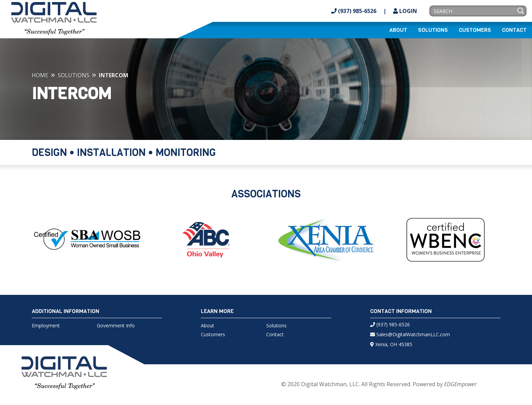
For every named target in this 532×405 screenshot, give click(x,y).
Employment (46, 325)
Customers (475, 30)
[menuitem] (398, 30)
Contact (514, 30)
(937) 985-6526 (354, 11)
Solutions (433, 30)
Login (405, 11)
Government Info (116, 325)
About (398, 30)
